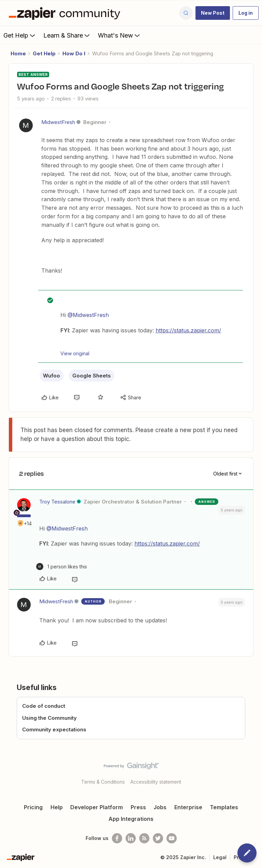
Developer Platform (97, 807)
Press (138, 807)
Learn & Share (67, 35)
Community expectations (54, 729)
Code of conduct (44, 706)
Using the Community (49, 718)
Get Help (20, 35)
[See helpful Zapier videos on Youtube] (172, 838)
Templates (224, 807)
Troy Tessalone (57, 502)
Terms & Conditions (103, 782)
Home (18, 53)
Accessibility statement (156, 782)
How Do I (74, 53)
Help (57, 807)
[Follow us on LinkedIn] (131, 838)
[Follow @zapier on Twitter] (158, 838)
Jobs (160, 807)
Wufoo (52, 376)
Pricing (33, 807)
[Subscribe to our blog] (144, 838)
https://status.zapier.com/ (188, 330)
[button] (213, 13)
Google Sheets (92, 376)
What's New (120, 35)
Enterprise (188, 807)
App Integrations (131, 819)
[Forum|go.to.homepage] (66, 13)
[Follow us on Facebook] (117, 838)
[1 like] (62, 567)
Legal (220, 857)
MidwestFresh (58, 122)
